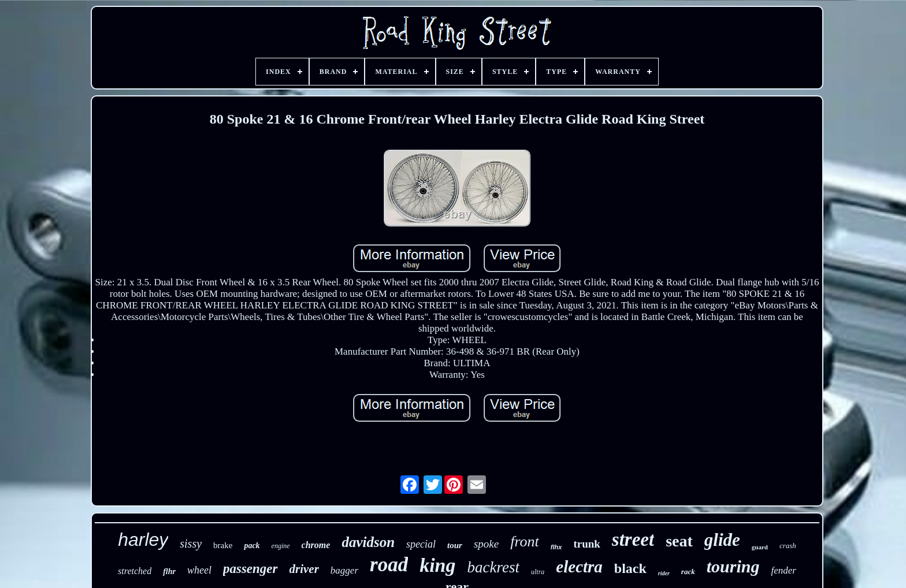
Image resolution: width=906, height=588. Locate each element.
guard (760, 547)
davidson (368, 542)
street (633, 539)
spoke (486, 544)
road (389, 565)
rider (664, 573)
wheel (199, 570)
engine (281, 546)
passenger (250, 569)
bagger (344, 570)
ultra (538, 572)
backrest (493, 567)
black (630, 568)
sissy (191, 544)
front (525, 542)
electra (579, 567)
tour (455, 545)
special (421, 544)
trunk (586, 544)
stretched (135, 571)
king (437, 565)
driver (304, 569)
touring (733, 566)
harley (143, 539)
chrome (316, 545)
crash (788, 546)
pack (252, 546)
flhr (169, 572)
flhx (556, 547)
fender (783, 570)
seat (679, 541)
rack (688, 572)
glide (722, 540)
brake (223, 545)
